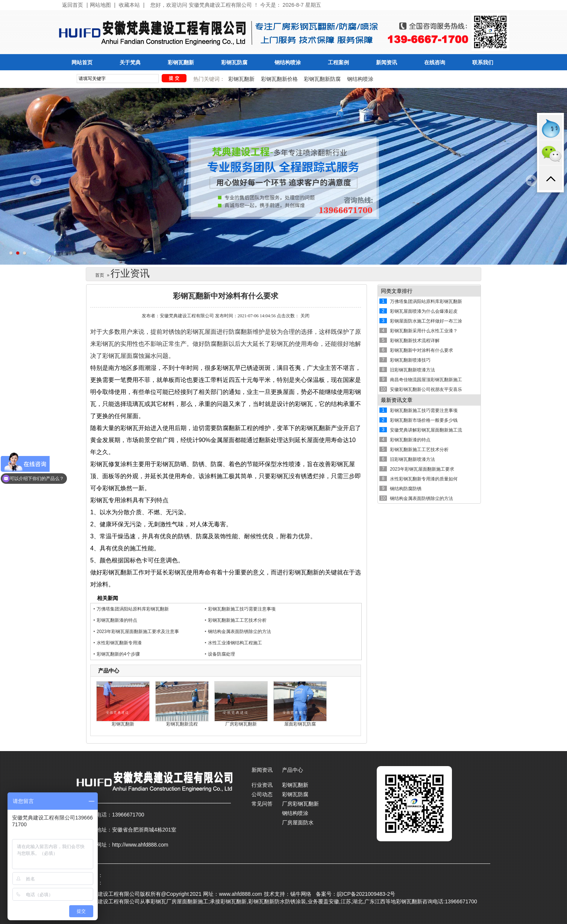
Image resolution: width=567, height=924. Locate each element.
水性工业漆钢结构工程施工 (235, 643)
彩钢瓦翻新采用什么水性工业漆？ (424, 331)
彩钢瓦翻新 (181, 63)
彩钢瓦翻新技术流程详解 (415, 341)
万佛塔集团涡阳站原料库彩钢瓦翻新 (133, 609)
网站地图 (100, 5)
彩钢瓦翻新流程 (182, 724)
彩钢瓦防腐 (234, 63)
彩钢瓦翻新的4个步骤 (118, 654)
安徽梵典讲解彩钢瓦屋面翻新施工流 (426, 430)
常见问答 (262, 804)
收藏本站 (129, 5)
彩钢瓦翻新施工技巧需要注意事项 (242, 609)
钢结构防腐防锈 (406, 489)
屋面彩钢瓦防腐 (300, 724)
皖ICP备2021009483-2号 (366, 894)
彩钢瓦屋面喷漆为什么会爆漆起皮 (424, 311)
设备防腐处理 (221, 654)
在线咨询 (435, 63)
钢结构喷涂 (288, 63)
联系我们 (483, 63)
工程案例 (338, 63)
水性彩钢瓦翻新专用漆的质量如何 (424, 479)
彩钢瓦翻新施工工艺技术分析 (237, 620)
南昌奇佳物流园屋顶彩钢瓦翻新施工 (426, 380)
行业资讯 (262, 785)
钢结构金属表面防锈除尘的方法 (240, 632)
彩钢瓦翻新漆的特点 (117, 620)
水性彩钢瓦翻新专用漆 (119, 643)
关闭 (305, 316)
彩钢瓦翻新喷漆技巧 (410, 360)
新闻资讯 (387, 63)
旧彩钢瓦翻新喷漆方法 (412, 370)
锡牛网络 (301, 894)
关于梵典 (130, 63)
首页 (100, 275)
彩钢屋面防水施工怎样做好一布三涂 (426, 321)
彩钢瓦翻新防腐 (322, 79)
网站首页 (82, 63)
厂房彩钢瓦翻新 (241, 724)
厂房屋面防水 (298, 823)
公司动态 (262, 794)
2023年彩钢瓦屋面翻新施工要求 (422, 469)
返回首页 (73, 5)
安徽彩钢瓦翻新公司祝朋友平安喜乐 (426, 389)
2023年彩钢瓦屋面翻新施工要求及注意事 (138, 632)
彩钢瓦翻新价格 (279, 79)
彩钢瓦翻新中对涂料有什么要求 (421, 350)
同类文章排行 (397, 291)
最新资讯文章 (397, 400)
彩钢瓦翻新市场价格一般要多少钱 (424, 420)
